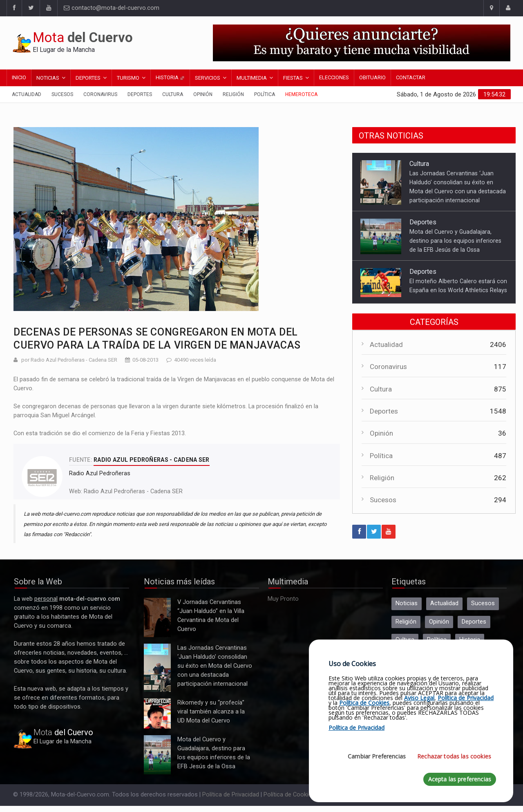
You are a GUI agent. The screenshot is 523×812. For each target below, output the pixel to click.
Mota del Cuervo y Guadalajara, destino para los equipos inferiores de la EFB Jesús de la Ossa (455, 241)
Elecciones (334, 77)
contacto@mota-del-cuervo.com (112, 8)
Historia (170, 77)
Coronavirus (100, 94)
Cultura (173, 94)
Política (265, 94)
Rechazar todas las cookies (454, 756)
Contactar (411, 77)
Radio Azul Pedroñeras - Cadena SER (133, 491)
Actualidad (27, 94)
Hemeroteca (301, 94)
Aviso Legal (419, 698)
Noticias (48, 78)
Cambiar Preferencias (377, 756)
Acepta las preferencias (460, 779)
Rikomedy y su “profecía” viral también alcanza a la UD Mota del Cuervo (157, 714)
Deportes (88, 78)
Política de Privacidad (231, 795)
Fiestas (293, 78)
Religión (233, 94)
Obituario (372, 77)
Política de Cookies (289, 795)
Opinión (203, 94)
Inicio (19, 77)
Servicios (208, 78)
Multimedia (252, 78)
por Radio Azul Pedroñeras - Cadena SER (69, 360)
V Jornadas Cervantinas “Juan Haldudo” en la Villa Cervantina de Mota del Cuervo (157, 617)
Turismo (128, 78)
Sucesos (62, 94)
